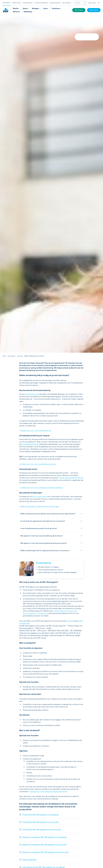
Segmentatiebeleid (29, 860)
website (70, 621)
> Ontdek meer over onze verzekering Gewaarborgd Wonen (41, 488)
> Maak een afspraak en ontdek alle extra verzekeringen (39, 506)
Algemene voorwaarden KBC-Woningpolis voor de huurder (45, 845)
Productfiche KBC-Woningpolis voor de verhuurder (42, 830)
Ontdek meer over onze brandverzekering (36, 431)
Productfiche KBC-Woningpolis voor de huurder (41, 822)
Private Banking (28, 3)
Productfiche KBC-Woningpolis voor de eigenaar (41, 815)
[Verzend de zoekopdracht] (85, 3)
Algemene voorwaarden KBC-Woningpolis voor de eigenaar (45, 837)
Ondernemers (17, 3)
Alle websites (67, 3)
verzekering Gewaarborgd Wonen (71, 478)
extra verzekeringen (39, 497)
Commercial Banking (41, 3)
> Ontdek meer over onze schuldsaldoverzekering (37, 464)
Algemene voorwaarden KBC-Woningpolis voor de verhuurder (46, 852)
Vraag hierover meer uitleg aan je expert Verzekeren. (48, 792)
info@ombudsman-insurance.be (65, 611)
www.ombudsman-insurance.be (35, 613)
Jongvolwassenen (55, 3)
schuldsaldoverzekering (31, 444)
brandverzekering (31, 394)
